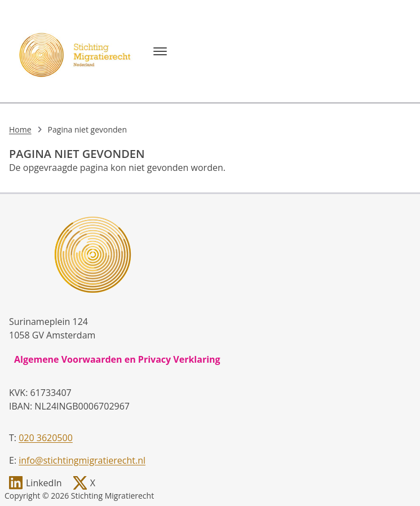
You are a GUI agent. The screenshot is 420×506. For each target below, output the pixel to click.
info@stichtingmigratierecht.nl (82, 460)
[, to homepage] (77, 51)
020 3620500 (46, 438)
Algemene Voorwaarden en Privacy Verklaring (117, 359)
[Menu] (160, 51)
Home (20, 129)
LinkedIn (44, 483)
